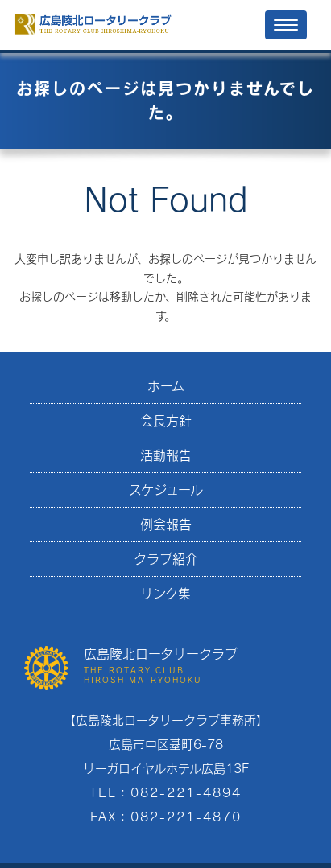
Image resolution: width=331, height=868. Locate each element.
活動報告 (166, 455)
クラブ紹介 (166, 559)
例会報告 (166, 524)
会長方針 (166, 420)
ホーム (166, 386)
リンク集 (165, 593)
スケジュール (166, 490)
